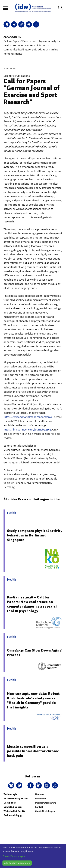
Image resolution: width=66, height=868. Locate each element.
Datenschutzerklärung (46, 803)
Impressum (40, 799)
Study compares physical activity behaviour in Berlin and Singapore (35, 535)
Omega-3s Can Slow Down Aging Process (34, 653)
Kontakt (39, 807)
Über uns (39, 794)
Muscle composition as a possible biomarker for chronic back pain (33, 751)
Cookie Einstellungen (45, 811)
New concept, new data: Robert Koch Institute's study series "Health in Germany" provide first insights (33, 700)
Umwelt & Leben (13, 807)
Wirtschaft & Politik (14, 811)
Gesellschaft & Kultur (16, 799)
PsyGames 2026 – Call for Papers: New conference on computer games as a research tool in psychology (32, 604)
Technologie (10, 794)
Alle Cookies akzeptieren (17, 863)
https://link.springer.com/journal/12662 (27, 429)
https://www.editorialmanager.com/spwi (28, 417)
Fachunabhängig (13, 815)
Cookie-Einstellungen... (14, 856)
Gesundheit (10, 803)
